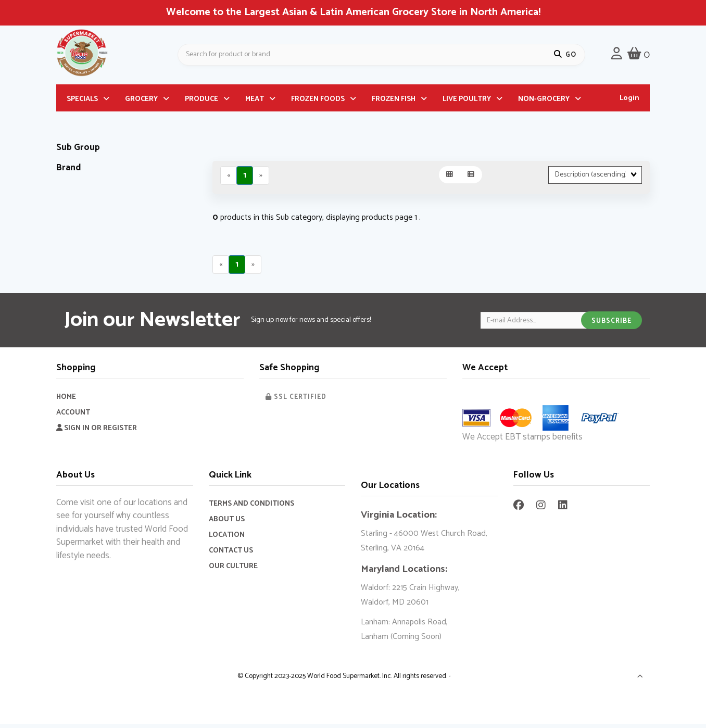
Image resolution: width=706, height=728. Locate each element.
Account (73, 417)
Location (227, 539)
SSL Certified (296, 401)
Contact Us (231, 555)
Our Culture (233, 570)
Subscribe (612, 325)
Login (629, 102)
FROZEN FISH (394, 103)
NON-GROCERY (544, 103)
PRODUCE (201, 103)
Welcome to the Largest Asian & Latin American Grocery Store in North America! (353, 12)
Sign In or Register (97, 432)
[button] (640, 682)
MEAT (255, 103)
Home (66, 401)
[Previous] (229, 179)
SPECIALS (82, 103)
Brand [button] (69, 172)
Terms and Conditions (251, 508)
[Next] (261, 179)
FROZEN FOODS (318, 103)
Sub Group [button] (78, 151)
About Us (227, 524)
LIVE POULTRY (467, 103)
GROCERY (141, 103)
